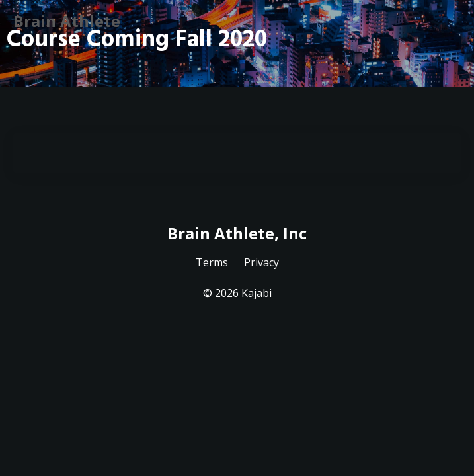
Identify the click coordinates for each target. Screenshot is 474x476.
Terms (212, 262)
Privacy (261, 262)
